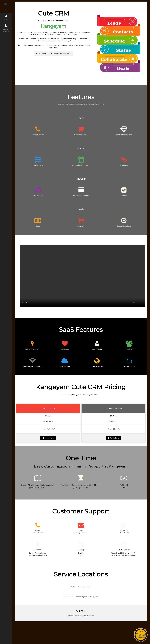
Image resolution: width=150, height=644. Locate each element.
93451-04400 (38, 533)
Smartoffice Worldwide (86, 616)
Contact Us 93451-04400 (61, 54)
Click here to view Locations (81, 587)
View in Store (48, 438)
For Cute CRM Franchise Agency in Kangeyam (81, 597)
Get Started (41, 54)
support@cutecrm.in (81, 533)
